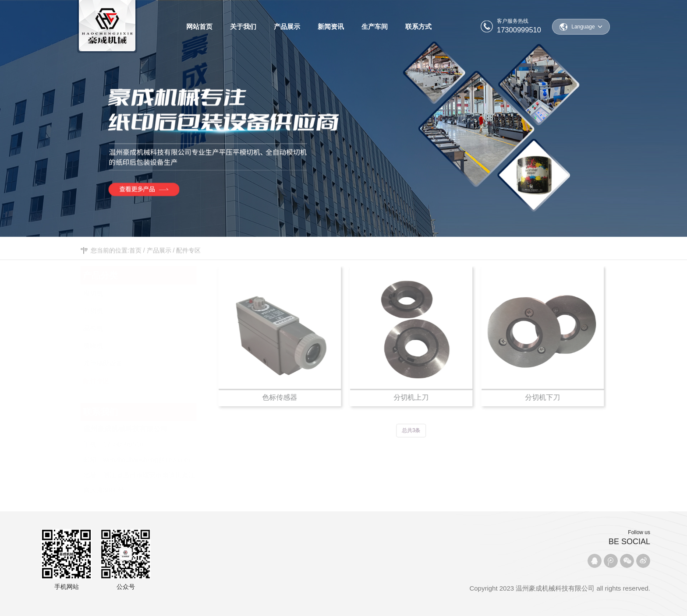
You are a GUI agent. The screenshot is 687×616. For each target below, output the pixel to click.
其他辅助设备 (144, 361)
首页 (135, 256)
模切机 (144, 291)
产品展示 (159, 256)
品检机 (144, 326)
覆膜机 (144, 343)
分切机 (144, 308)
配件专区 (188, 256)
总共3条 (413, 430)
